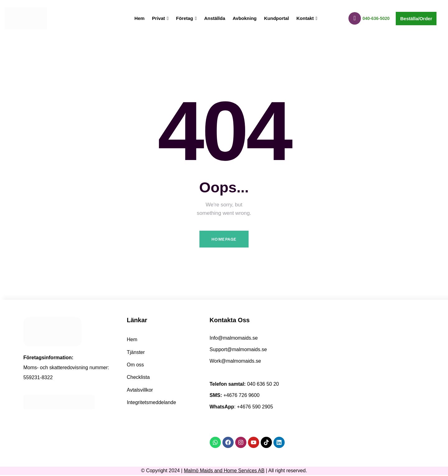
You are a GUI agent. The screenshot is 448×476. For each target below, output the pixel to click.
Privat (160, 18)
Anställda (215, 18)
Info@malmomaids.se (234, 339)
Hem (140, 18)
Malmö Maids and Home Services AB (224, 471)
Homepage (224, 240)
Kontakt (307, 18)
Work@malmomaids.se (235, 362)
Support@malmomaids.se (238, 350)
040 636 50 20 (263, 385)
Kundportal (277, 18)
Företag (187, 18)
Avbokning (245, 18)
